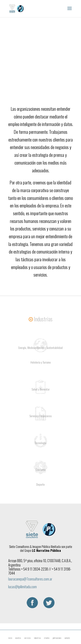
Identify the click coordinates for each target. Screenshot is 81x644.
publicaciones (57, 638)
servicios (27, 638)
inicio (10, 638)
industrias (37, 638)
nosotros (18, 638)
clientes (47, 638)
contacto (67, 638)
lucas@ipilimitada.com (22, 587)
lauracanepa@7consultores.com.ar (30, 579)
